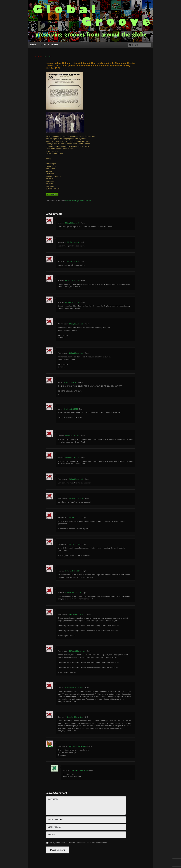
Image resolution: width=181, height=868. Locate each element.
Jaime (60, 281)
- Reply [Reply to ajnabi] (82, 224)
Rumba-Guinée (85, 201)
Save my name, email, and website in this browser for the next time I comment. (78, 843)
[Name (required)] (86, 820)
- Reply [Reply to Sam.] (86, 688)
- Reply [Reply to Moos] (90, 771)
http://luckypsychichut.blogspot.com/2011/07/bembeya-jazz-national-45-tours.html (89, 626)
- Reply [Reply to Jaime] (82, 281)
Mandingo (75, 201)
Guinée (68, 201)
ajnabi (60, 224)
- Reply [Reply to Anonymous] (86, 325)
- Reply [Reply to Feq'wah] (84, 518)
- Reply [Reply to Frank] (82, 436)
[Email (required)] (86, 828)
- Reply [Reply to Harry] (84, 572)
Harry (60, 572)
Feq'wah (61, 518)
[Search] (140, 45)
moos (60, 243)
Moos (65, 771)
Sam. (60, 688)
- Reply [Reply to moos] (82, 243)
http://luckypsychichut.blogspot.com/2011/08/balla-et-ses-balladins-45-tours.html (88, 631)
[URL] (86, 835)
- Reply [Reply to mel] (81, 383)
